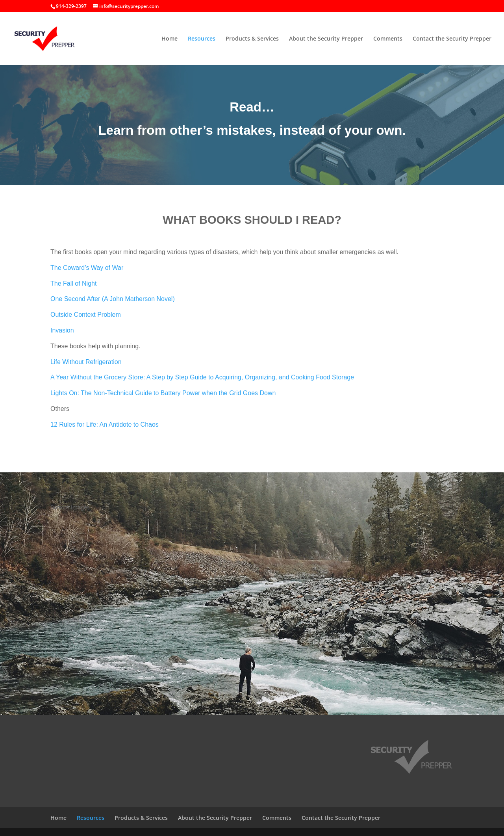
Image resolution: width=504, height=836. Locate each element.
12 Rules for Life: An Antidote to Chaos (105, 425)
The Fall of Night (73, 283)
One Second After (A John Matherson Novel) (113, 299)
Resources (202, 39)
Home (170, 39)
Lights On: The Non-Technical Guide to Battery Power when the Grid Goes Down (163, 393)
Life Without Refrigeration (86, 362)
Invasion (62, 330)
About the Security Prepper (326, 39)
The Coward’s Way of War (87, 268)
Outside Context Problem (86, 315)
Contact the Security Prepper (452, 39)
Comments (388, 39)
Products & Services (252, 39)
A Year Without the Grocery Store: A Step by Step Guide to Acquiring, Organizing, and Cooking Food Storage (202, 377)
